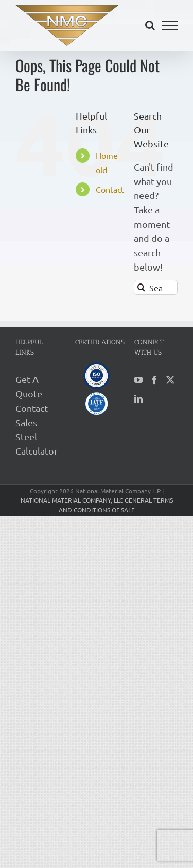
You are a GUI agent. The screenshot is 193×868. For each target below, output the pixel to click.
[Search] (141, 287)
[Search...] (156, 287)
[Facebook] (154, 380)
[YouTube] (138, 380)
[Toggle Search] (150, 25)
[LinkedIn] (138, 399)
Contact (110, 189)
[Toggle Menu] (170, 26)
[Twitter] (170, 380)
